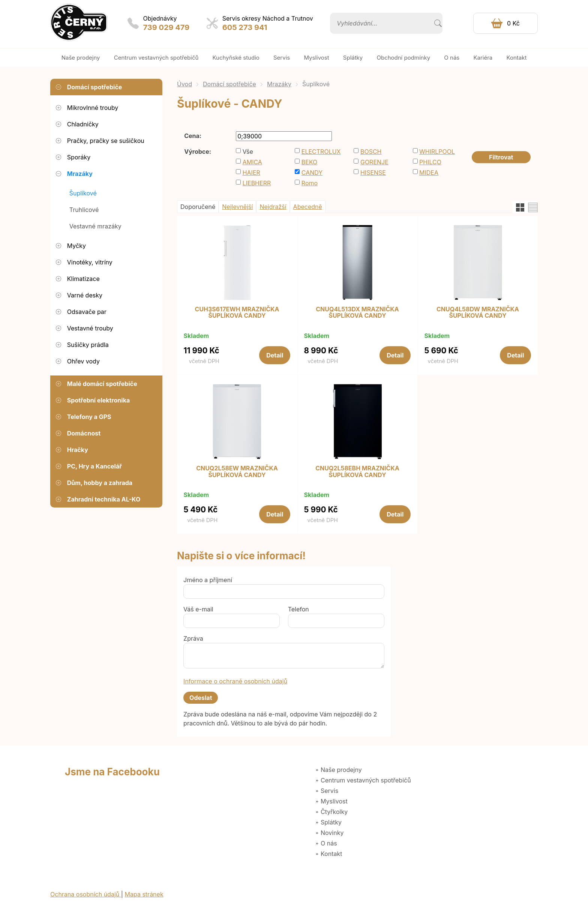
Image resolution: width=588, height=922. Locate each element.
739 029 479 (166, 27)
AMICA (252, 162)
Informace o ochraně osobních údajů (235, 681)
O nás (329, 843)
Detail (275, 355)
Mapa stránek (144, 894)
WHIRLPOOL (437, 152)
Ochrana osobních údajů (86, 894)
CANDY (312, 173)
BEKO (310, 162)
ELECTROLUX (321, 152)
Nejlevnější (237, 207)
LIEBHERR (257, 183)
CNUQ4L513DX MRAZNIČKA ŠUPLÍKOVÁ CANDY (357, 313)
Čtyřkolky (334, 812)
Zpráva (193, 638)
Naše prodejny (341, 770)
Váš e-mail (198, 609)
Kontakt (331, 854)
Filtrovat (501, 157)
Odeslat (201, 698)
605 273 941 (245, 27)
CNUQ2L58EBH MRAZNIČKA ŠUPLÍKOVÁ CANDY (357, 472)
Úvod (184, 84)
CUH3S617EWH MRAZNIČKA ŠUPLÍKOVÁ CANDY (237, 313)
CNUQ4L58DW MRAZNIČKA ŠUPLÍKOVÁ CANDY (478, 313)
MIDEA (429, 173)
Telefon (298, 609)
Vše (248, 152)
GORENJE (374, 162)
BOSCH (371, 152)
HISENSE (373, 173)
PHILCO (430, 162)
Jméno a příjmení (208, 580)
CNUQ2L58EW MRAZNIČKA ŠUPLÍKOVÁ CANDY (237, 472)
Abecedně (308, 207)
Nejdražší (273, 207)
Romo (310, 183)
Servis (329, 791)
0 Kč (513, 23)
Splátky (331, 822)
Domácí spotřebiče (229, 84)
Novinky (332, 833)
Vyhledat (438, 23)
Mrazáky (279, 84)
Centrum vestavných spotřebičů (366, 780)
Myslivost (334, 801)
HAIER (251, 173)
